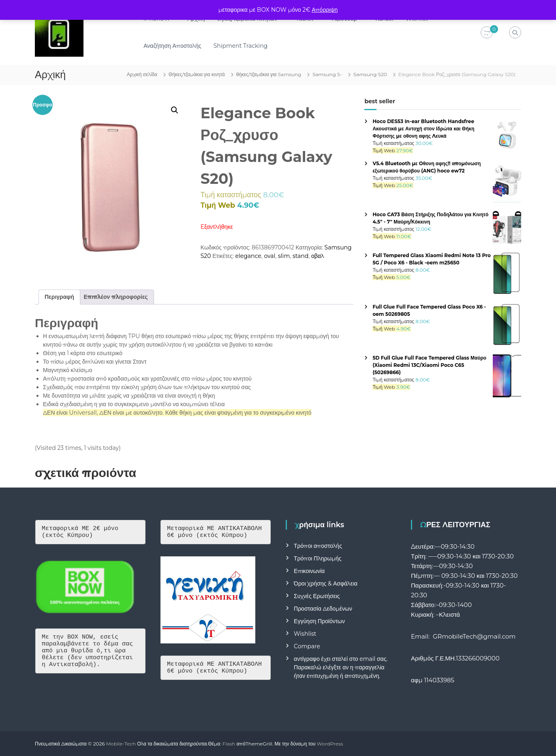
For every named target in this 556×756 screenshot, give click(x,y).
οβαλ (318, 256)
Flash (229, 744)
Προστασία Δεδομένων (323, 609)
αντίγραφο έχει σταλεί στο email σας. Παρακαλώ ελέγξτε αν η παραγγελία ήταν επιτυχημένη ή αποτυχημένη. (341, 667)
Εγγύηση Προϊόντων (319, 621)
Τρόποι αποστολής (318, 546)
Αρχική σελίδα (142, 74)
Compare (307, 646)
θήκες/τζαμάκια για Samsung (269, 74)
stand (300, 256)
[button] (175, 110)
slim (284, 256)
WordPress (330, 744)
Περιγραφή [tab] (59, 297)
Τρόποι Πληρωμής (318, 558)
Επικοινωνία (309, 571)
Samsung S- (327, 74)
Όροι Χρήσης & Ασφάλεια (326, 584)
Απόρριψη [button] (325, 10)
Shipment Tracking (241, 46)
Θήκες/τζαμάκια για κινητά (197, 74)
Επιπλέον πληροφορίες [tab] (116, 297)
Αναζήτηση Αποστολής (172, 46)
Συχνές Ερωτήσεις (317, 596)
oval (269, 256)
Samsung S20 (370, 74)
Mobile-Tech (121, 744)
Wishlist (305, 634)
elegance (248, 256)
